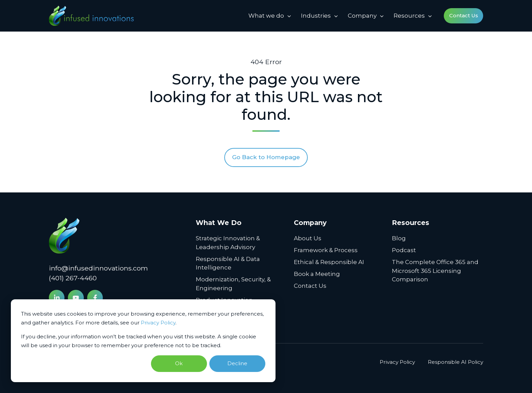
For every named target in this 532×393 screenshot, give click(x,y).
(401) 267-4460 (73, 278)
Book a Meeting (317, 274)
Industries (316, 16)
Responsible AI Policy (455, 362)
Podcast (404, 250)
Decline (237, 363)
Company (362, 16)
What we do (266, 16)
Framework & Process (326, 250)
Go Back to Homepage (266, 157)
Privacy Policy (158, 323)
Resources (409, 16)
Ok (179, 363)
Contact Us (464, 15)
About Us (308, 238)
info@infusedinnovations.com (98, 268)
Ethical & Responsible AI (329, 262)
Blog (399, 238)
